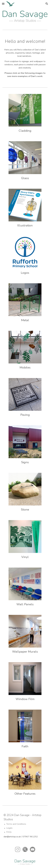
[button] (3, 4)
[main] (25, 41)
